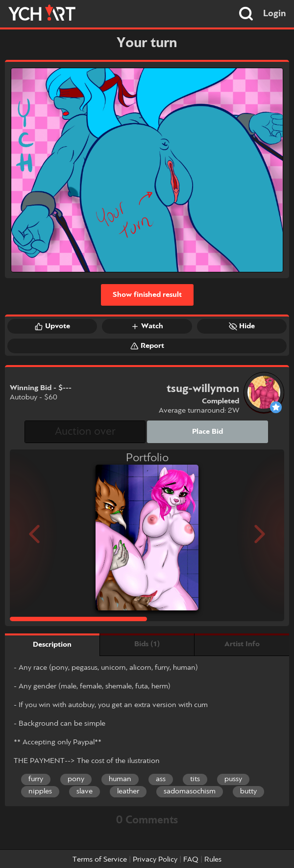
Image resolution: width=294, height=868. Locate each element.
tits (195, 779)
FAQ (191, 860)
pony (76, 779)
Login (275, 14)
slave (85, 791)
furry (36, 779)
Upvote (52, 326)
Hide (242, 326)
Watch (147, 326)
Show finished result (147, 295)
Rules (213, 860)
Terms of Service (100, 860)
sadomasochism (190, 791)
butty (248, 791)
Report (147, 346)
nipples (40, 791)
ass (161, 779)
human (120, 779)
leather (128, 791)
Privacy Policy (155, 860)
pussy (233, 779)
